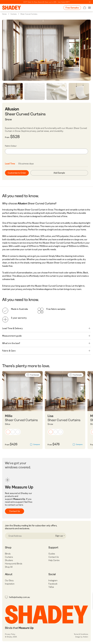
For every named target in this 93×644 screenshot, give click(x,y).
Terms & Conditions (81, 634)
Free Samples (72, 8)
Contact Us (15, 511)
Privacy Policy (10, 634)
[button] (8, 432)
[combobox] (46, 151)
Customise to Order (17, 173)
